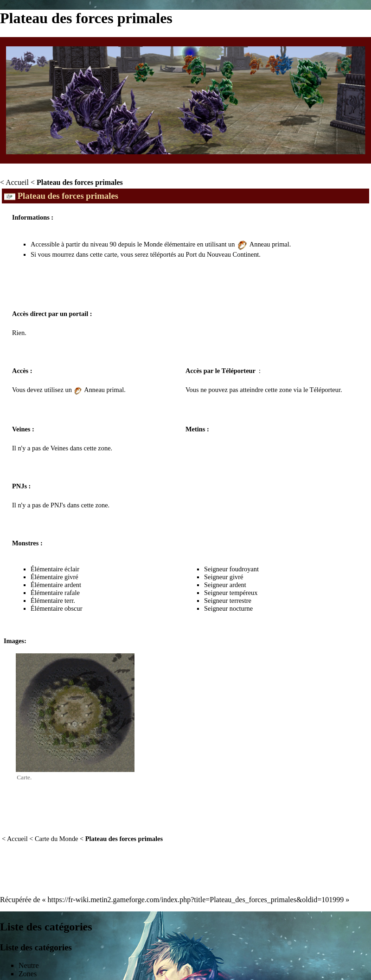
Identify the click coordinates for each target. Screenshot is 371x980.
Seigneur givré (224, 577)
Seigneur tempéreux (231, 593)
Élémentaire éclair (55, 569)
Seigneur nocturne (228, 608)
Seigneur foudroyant (231, 569)
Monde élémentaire (170, 244)
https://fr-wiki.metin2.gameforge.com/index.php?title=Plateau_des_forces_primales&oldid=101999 (196, 900)
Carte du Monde (57, 839)
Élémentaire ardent (56, 585)
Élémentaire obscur (56, 608)
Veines (59, 448)
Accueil (17, 182)
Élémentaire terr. (53, 601)
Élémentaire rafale (55, 593)
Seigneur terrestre (228, 601)
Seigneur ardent (225, 585)
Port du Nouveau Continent (222, 254)
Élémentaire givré (54, 577)
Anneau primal (269, 244)
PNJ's (58, 505)
